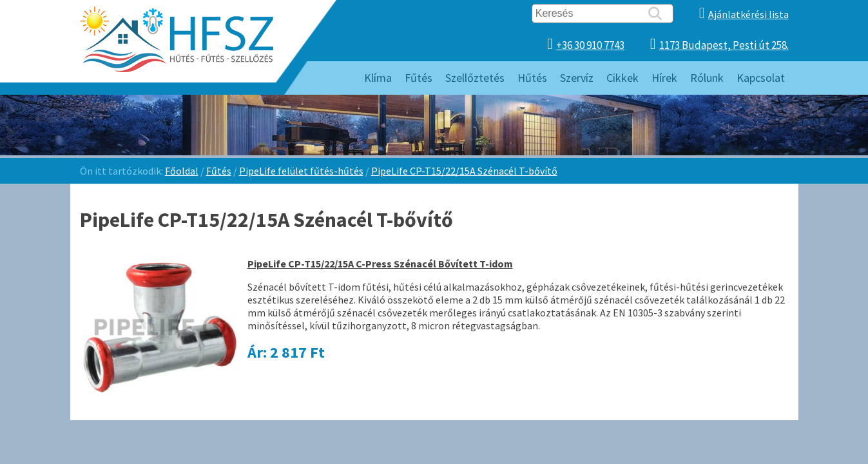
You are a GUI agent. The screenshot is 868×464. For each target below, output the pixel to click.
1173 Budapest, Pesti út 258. (724, 45)
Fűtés (219, 171)
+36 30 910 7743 (590, 45)
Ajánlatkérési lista (748, 14)
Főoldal (182, 171)
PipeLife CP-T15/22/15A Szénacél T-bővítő (464, 171)
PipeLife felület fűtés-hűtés (301, 171)
